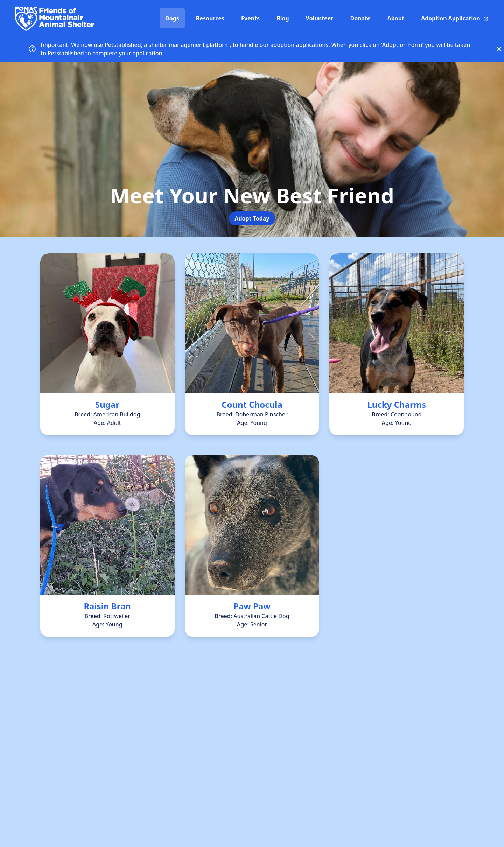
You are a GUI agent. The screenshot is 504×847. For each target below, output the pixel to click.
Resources (210, 18)
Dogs (172, 18)
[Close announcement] (499, 49)
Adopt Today (252, 218)
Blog (283, 18)
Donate (360, 18)
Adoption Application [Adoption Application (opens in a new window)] (455, 18)
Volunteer (320, 18)
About (396, 18)
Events (250, 18)
